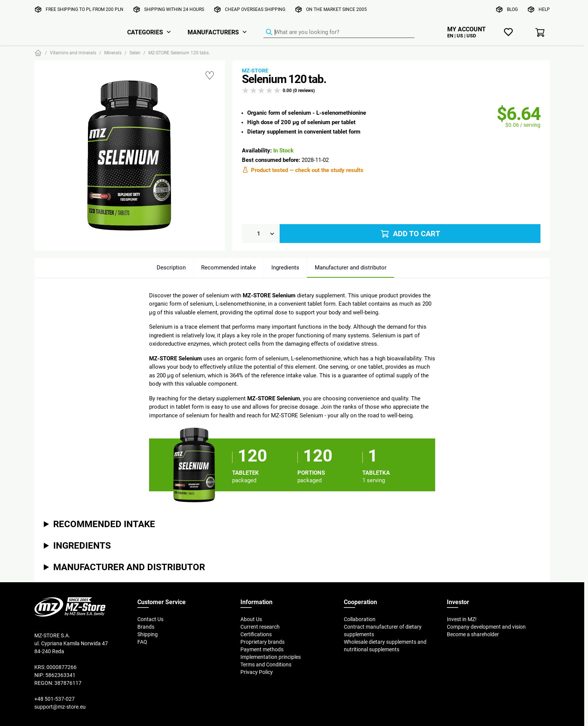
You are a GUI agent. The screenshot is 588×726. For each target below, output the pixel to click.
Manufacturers (213, 32)
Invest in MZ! (462, 619)
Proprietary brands (262, 642)
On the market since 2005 (336, 9)
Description (171, 267)
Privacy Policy (257, 672)
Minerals (113, 53)
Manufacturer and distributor (351, 267)
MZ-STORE (255, 71)
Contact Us (150, 619)
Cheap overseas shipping (255, 9)
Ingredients (285, 267)
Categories (145, 32)
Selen (135, 53)
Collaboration (360, 619)
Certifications (256, 634)
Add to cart (410, 234)
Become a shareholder (473, 634)
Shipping (148, 634)
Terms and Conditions (266, 664)
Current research (260, 627)
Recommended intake (229, 267)
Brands (146, 627)
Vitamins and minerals (73, 53)
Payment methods (262, 649)
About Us (251, 619)
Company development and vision (486, 627)
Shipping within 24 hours (174, 9)
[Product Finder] (339, 32)
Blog (512, 9)
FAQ (142, 642)
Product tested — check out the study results (303, 170)
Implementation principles (271, 657)
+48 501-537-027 (55, 699)
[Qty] (261, 234)
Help (544, 9)
